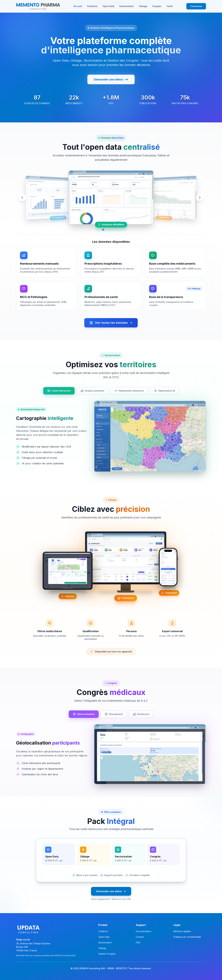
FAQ (138, 942)
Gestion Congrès (107, 954)
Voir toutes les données (111, 323)
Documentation (144, 931)
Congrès (157, 6)
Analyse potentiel (92, 391)
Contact (140, 937)
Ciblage (143, 6)
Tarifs (170, 6)
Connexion (196, 6)
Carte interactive (59, 391)
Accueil (78, 6)
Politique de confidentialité (187, 937)
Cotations (92, 6)
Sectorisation (127, 6)
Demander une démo (111, 80)
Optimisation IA (164, 391)
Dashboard (141, 714)
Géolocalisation (84, 714)
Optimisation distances (129, 391)
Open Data (108, 6)
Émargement (114, 714)
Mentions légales (182, 931)
